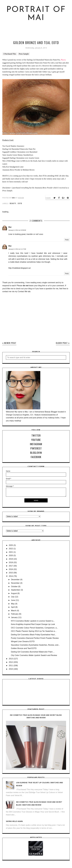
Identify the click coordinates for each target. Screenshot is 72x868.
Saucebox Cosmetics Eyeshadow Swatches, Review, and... (35, 645)
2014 (11, 576)
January (14, 617)
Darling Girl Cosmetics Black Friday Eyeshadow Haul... (34, 635)
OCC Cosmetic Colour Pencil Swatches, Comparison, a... (34, 628)
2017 (11, 566)
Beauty (13, 203)
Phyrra (63, 60)
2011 (11, 666)
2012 (11, 662)
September (16, 590)
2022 (11, 549)
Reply (67, 240)
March (14, 611)
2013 (11, 659)
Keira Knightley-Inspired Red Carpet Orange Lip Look (33, 624)
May (13, 604)
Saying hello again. (15, 821)
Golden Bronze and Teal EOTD (24, 648)
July (13, 597)
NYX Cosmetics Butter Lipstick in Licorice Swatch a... (33, 621)
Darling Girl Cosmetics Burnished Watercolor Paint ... (33, 652)
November (15, 583)
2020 (11, 555)
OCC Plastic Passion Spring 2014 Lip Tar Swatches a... (34, 631)
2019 (11, 559)
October (14, 587)
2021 (11, 552)
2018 (11, 562)
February (15, 614)
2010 (11, 669)
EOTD (20, 203)
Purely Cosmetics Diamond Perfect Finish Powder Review (35, 638)
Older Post (62, 343)
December (15, 580)
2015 (11, 573)
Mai (10, 227)
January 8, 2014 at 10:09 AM (17, 230)
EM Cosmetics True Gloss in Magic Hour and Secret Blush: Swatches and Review (36, 716)
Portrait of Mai (36, 14)
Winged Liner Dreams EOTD (23, 641)
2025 (11, 545)
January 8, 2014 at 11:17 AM (17, 249)
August (14, 593)
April (13, 607)
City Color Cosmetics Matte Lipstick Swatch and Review (34, 655)
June (13, 600)
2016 (11, 569)
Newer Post (10, 343)
